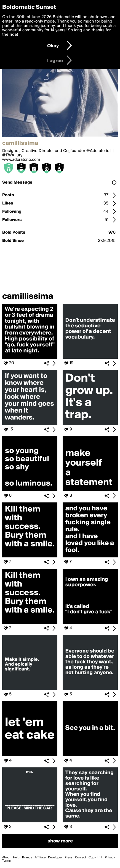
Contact (81, 858)
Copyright (95, 858)
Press (69, 858)
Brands (27, 858)
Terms (6, 861)
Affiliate (40, 858)
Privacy (110, 858)
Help (16, 858)
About (6, 858)
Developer (55, 858)
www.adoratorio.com (21, 160)
